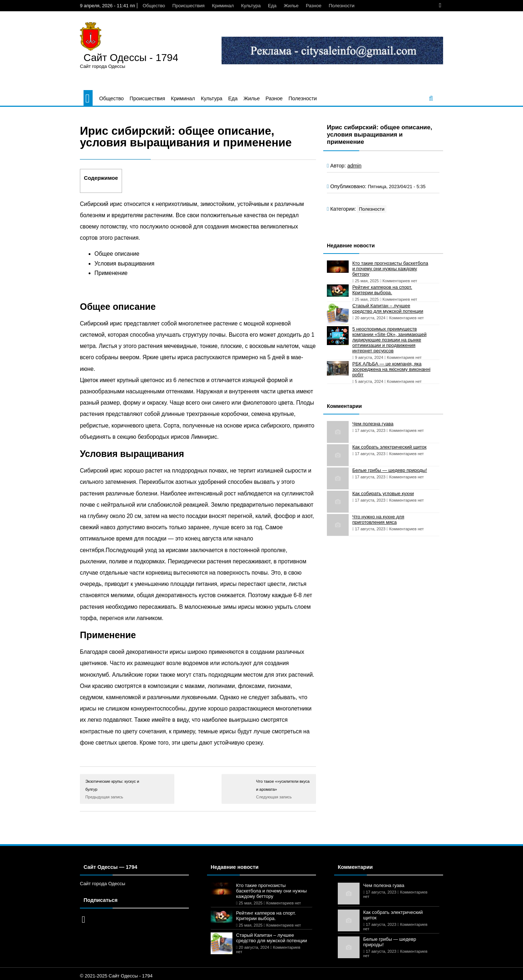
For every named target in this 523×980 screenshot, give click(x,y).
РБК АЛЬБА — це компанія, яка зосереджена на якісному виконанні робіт (391, 369)
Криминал (223, 6)
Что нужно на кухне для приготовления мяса (378, 519)
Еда (272, 6)
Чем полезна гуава (373, 424)
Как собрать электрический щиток (389, 447)
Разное (314, 6)
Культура (251, 6)
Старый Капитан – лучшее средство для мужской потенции (388, 308)
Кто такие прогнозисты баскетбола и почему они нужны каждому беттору (390, 269)
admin (354, 166)
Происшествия (188, 6)
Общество (154, 6)
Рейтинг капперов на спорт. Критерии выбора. (382, 290)
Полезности (342, 6)
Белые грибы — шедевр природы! (390, 470)
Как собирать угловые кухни (383, 493)
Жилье (291, 6)
